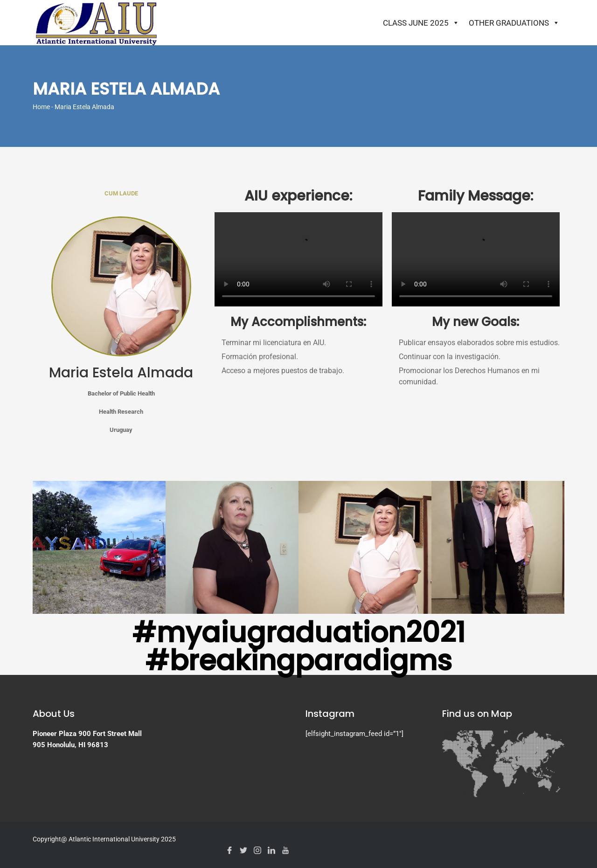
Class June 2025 (421, 23)
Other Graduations (514, 23)
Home (41, 107)
